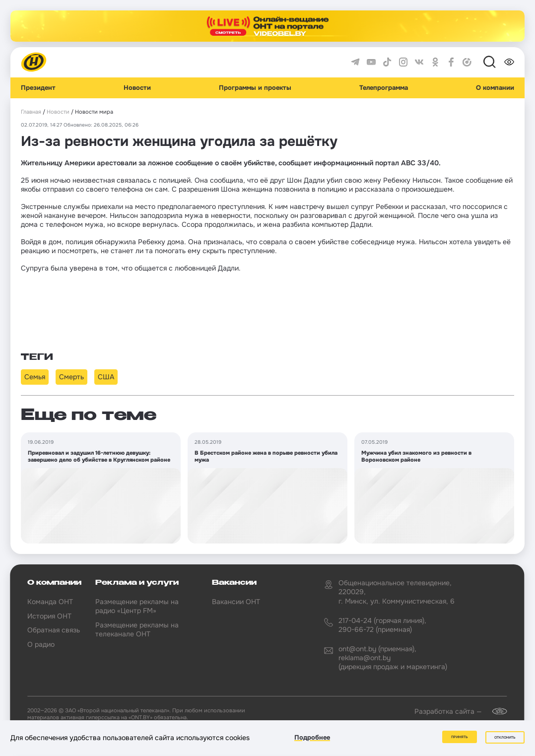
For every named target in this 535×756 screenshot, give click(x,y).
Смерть (71, 377)
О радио (41, 644)
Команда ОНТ (50, 602)
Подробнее (312, 738)
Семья (35, 377)
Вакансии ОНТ (236, 602)
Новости (137, 88)
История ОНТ (49, 616)
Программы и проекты (255, 88)
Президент (38, 88)
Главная (31, 112)
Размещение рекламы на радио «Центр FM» (137, 606)
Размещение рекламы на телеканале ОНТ (137, 629)
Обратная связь (54, 630)
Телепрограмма (384, 88)
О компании (495, 88)
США (106, 377)
